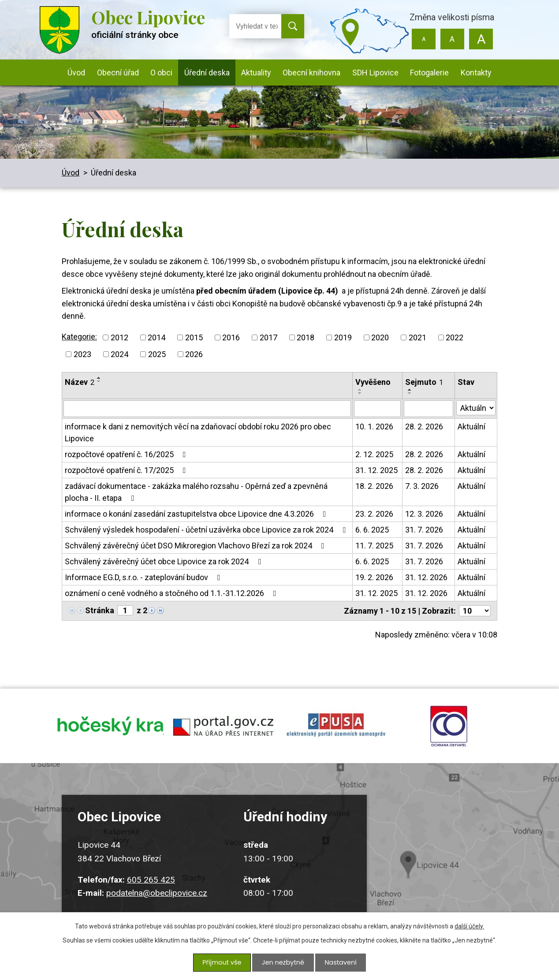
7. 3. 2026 (422, 486)
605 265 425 (151, 885)
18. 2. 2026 (374, 486)
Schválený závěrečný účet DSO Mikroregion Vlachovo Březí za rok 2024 (196, 546)
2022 (455, 337)
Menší (424, 39)
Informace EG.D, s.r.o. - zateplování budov (144, 577)
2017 (268, 337)
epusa (336, 728)
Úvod (76, 73)
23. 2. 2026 (374, 514)
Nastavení (339, 963)
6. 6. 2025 (372, 530)
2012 (119, 337)
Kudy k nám (445, 859)
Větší (481, 39)
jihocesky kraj (110, 728)
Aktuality (256, 73)
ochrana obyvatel (449, 728)
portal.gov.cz (223, 728)
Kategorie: (79, 337)
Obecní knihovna (311, 73)
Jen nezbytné (283, 963)
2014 (157, 337)
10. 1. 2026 (374, 427)
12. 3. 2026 (424, 514)
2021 (417, 337)
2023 (82, 354)
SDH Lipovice (375, 73)
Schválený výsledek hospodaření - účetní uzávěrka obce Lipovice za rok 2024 (207, 530)
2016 (231, 337)
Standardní (452, 39)
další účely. (469, 928)
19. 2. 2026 (374, 577)
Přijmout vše (223, 963)
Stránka (100, 610)
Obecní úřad (118, 73)
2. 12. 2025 (374, 454)
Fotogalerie (429, 73)
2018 (306, 337)
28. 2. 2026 (424, 427)
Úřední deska (207, 73)
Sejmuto (424, 382)
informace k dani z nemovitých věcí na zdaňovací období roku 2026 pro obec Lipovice (198, 432)
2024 (119, 354)
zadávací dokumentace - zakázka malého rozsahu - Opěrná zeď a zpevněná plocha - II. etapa (196, 492)
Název (80, 382)
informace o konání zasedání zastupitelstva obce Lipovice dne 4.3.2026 (197, 514)
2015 (194, 337)
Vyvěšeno (373, 382)
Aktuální (471, 427)
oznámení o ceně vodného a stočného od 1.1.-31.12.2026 (172, 593)
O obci (161, 73)
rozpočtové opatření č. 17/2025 (127, 470)
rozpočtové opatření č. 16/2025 (127, 454)
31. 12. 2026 (426, 577)
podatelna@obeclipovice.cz (157, 898)
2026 (194, 354)
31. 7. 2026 (424, 530)
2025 (157, 354)
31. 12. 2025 (376, 470)
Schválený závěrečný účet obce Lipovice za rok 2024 (165, 561)
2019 (343, 337)
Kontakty (476, 73)
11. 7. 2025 (374, 546)
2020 (380, 337)
